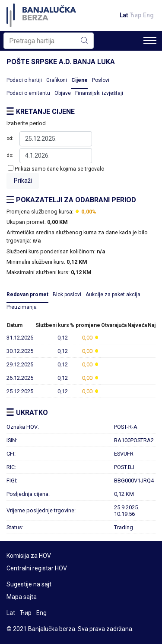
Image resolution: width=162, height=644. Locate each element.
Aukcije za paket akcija (113, 294)
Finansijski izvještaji (99, 93)
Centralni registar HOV (37, 568)
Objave (63, 93)
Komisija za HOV (29, 556)
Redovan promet (27, 294)
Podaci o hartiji (24, 80)
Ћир (135, 15)
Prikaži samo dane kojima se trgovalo (59, 169)
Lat (124, 15)
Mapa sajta (22, 597)
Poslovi (101, 80)
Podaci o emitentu (28, 93)
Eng (148, 15)
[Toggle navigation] (150, 41)
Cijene (79, 80)
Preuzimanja (22, 307)
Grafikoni (57, 80)
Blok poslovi (67, 294)
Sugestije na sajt (29, 584)
